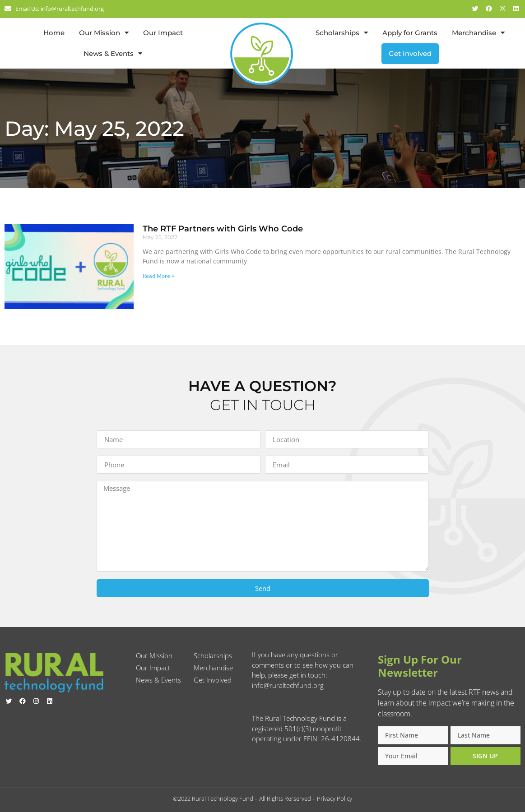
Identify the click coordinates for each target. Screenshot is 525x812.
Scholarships (342, 33)
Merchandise (478, 33)
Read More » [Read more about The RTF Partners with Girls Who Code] (158, 276)
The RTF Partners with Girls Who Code (223, 229)
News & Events (113, 53)
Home (54, 33)
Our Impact (163, 33)
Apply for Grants (410, 33)
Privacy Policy (335, 798)
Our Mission (104, 33)
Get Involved (410, 53)
